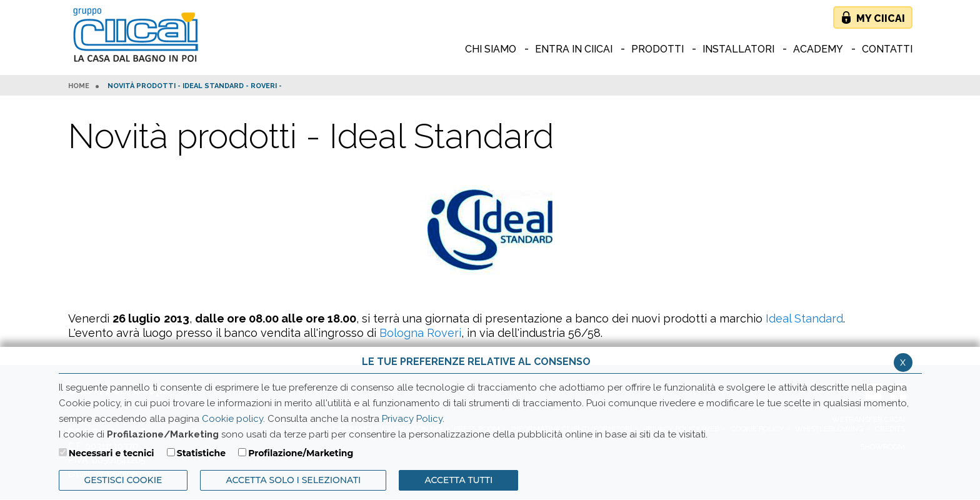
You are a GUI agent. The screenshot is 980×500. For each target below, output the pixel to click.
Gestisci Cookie (123, 480)
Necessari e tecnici (112, 453)
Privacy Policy (412, 419)
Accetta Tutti (458, 480)
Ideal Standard (804, 318)
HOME (79, 86)
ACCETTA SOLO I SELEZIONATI (293, 480)
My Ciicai (881, 18)
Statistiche (201, 453)
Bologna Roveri (420, 333)
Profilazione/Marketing (301, 453)
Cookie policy (232, 419)
